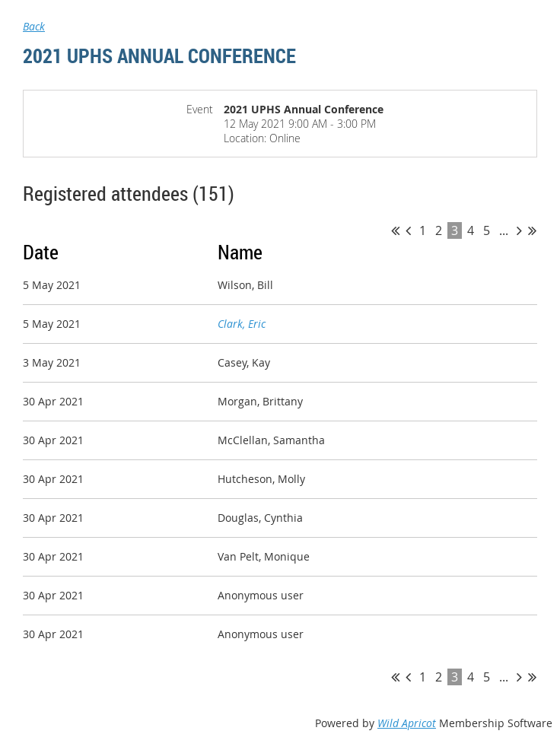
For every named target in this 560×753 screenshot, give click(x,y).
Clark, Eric (242, 324)
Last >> (532, 230)
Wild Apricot (407, 723)
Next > (519, 230)
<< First (395, 230)
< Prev (408, 230)
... (504, 230)
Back (34, 26)
